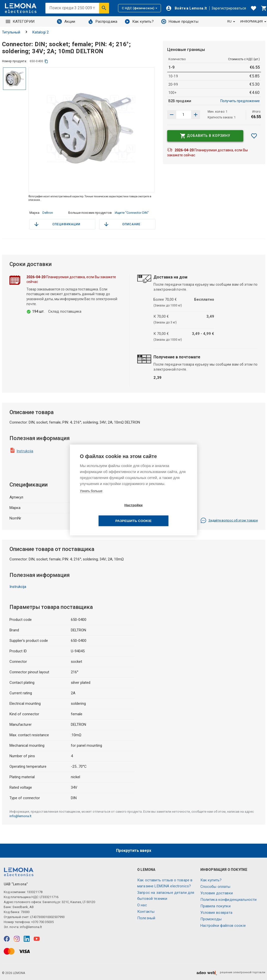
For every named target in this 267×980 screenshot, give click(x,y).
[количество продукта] (184, 115)
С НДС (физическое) (139, 8)
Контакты (146, 912)
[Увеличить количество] (172, 115)
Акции (66, 21)
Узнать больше (91, 499)
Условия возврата (216, 913)
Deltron (48, 213)
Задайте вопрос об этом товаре (229, 520)
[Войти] (186, 8)
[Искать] (104, 8)
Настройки (105, 513)
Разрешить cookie (162, 513)
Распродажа (103, 21)
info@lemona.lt (20, 816)
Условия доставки (217, 893)
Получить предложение (240, 101)
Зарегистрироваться (229, 8)
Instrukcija (25, 451)
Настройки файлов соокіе (223, 926)
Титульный (11, 32)
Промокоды (211, 919)
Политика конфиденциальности (229, 900)
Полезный (146, 918)
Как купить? (139, 21)
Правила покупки (215, 906)
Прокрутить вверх (134, 851)
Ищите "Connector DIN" (132, 213)
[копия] (46, 61)
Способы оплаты (215, 887)
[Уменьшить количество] (196, 115)
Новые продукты (180, 21)
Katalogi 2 (41, 32)
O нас (142, 905)
